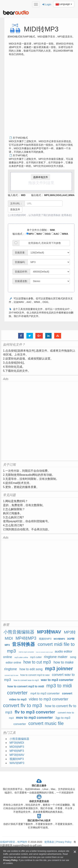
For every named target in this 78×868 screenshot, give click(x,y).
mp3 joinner (59, 669)
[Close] (75, 852)
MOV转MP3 (59, 639)
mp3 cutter (36, 657)
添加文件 (15, 209)
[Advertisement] (38, 97)
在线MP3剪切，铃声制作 (14, 842)
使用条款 (66, 215)
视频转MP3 (45, 639)
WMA (64, 234)
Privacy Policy (63, 842)
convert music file (46, 723)
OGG (47, 234)
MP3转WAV (49, 632)
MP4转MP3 (26, 638)
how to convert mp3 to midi (26, 686)
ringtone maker (56, 657)
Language (64, 4)
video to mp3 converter (49, 699)
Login (47, 4)
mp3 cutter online (21, 657)
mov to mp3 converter (34, 718)
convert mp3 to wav (11, 675)
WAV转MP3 (17, 763)
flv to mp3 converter (35, 712)
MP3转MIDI (17, 743)
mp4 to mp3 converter (45, 693)
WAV (38, 234)
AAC (55, 234)
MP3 (30, 234)
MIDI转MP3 (17, 747)
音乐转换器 (23, 644)
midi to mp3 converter (26, 652)
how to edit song (31, 669)
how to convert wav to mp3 (26, 680)
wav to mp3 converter (57, 680)
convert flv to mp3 (22, 705)
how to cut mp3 (37, 662)
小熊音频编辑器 (20, 632)
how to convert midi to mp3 (44, 652)
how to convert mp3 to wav (35, 675)
